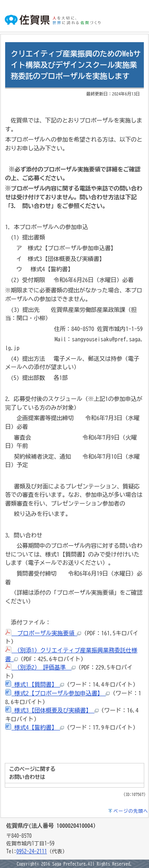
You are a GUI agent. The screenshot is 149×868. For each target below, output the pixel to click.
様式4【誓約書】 (35, 727)
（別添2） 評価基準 (40, 667)
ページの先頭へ (131, 811)
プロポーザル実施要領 (43, 633)
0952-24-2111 (32, 851)
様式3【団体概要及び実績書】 (52, 710)
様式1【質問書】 (35, 684)
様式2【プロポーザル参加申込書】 (57, 693)
